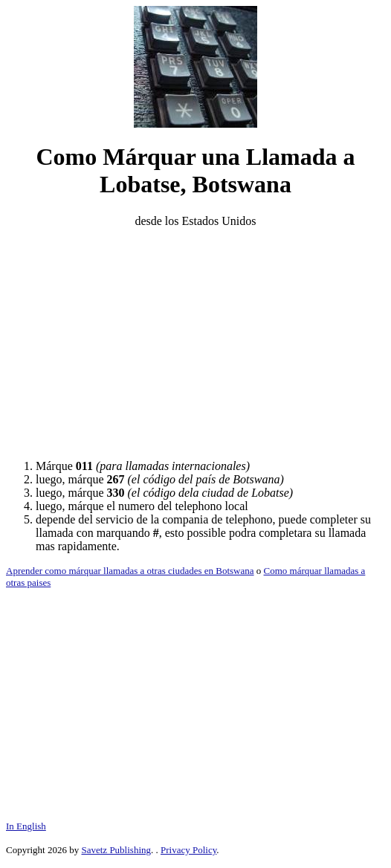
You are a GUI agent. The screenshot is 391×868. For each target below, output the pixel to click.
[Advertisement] (195, 344)
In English (26, 826)
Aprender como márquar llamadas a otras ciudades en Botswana (130, 571)
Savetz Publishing (116, 850)
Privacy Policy (188, 850)
